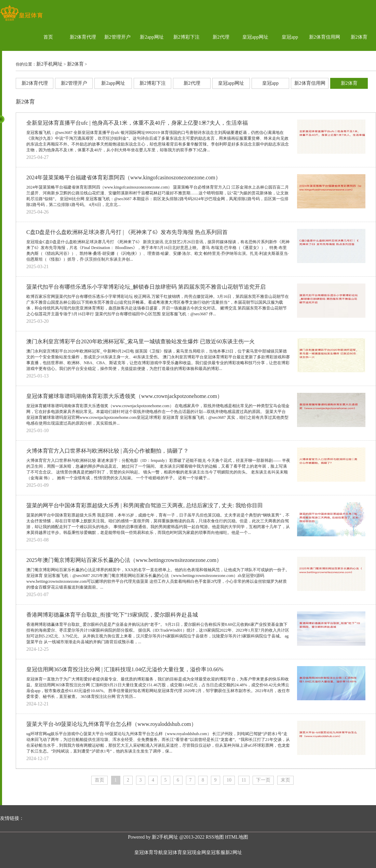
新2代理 (221, 37)
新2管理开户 (117, 37)
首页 (48, 37)
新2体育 (359, 37)
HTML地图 (237, 837)
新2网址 (234, 852)
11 (244, 780)
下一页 (263, 780)
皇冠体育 (173, 852)
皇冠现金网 (194, 852)
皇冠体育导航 (149, 852)
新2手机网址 (49, 64)
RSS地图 (215, 837)
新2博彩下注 (186, 37)
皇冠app (290, 37)
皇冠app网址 (255, 37)
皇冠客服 (216, 852)
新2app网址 (152, 37)
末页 (285, 780)
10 (229, 780)
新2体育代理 (83, 37)
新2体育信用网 (325, 37)
